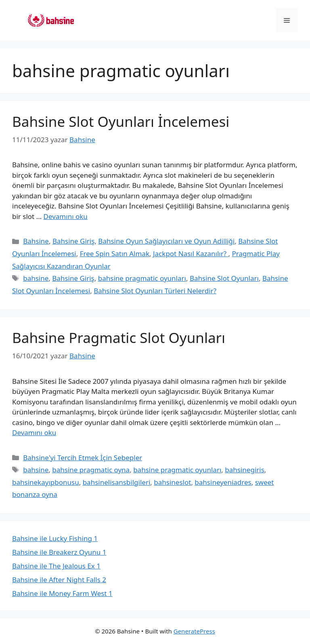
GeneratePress (194, 631)
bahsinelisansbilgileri (117, 482)
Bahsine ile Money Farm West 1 (62, 593)
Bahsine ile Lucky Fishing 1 (55, 538)
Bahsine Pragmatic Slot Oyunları (119, 338)
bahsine (36, 278)
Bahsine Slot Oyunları (224, 278)
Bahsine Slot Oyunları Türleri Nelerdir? (155, 291)
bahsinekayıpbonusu (46, 482)
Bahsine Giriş (73, 241)
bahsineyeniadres (223, 482)
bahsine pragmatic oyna (91, 470)
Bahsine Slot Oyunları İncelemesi (121, 121)
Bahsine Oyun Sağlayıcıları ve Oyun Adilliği (166, 241)
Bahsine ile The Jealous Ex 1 (56, 566)
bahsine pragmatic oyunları (142, 278)
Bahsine (36, 241)
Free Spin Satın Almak (115, 254)
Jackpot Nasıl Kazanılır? (191, 254)
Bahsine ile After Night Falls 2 (59, 580)
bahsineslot (172, 482)
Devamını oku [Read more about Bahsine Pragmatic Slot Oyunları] (34, 432)
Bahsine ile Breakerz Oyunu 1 (59, 552)
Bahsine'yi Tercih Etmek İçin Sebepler (83, 458)
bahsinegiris (245, 470)
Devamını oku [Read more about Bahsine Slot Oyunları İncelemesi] (66, 216)
